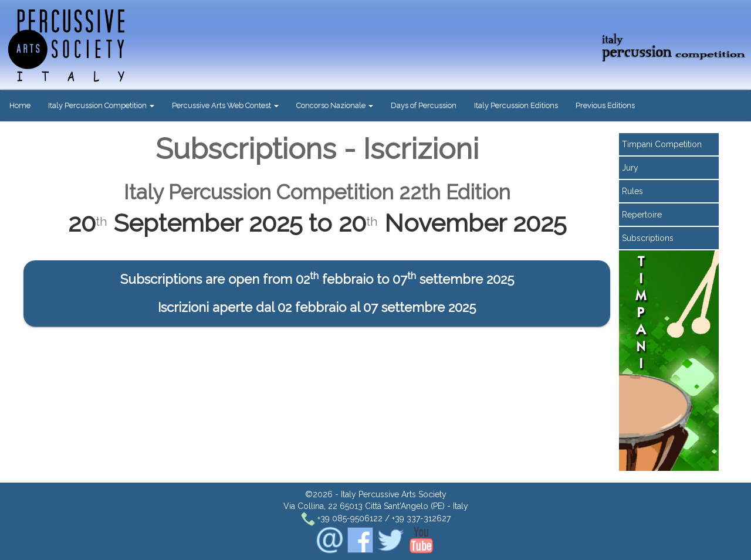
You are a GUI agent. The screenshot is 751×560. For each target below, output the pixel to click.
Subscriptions (648, 238)
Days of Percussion (424, 105)
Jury (630, 168)
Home (20, 105)
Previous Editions (605, 105)
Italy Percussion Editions (516, 105)
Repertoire (642, 215)
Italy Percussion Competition (101, 105)
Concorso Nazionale (335, 105)
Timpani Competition (662, 144)
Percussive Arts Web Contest (225, 105)
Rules (632, 191)
